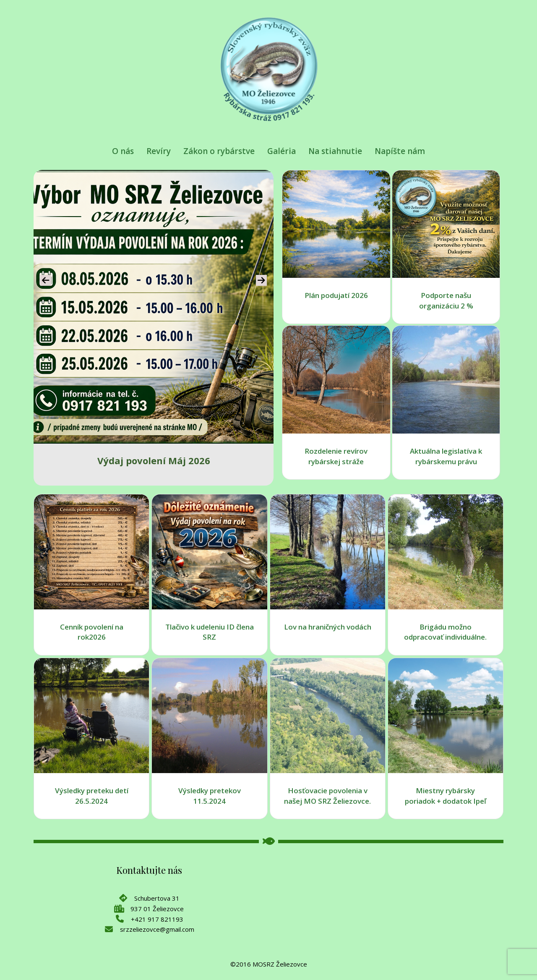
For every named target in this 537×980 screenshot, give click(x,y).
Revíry (159, 151)
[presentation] (46, 280)
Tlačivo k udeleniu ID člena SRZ (210, 632)
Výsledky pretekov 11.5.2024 (210, 796)
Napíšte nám (400, 151)
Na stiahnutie (335, 151)
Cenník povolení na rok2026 (92, 632)
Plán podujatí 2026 (336, 295)
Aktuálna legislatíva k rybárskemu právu (446, 456)
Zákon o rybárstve (219, 151)
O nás (123, 151)
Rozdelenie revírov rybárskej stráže (336, 456)
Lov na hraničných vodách (328, 627)
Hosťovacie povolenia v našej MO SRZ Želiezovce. (327, 796)
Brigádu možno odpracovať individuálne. (445, 632)
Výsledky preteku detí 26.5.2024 (92, 796)
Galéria (282, 151)
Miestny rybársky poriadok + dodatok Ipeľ (446, 796)
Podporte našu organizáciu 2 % (446, 301)
